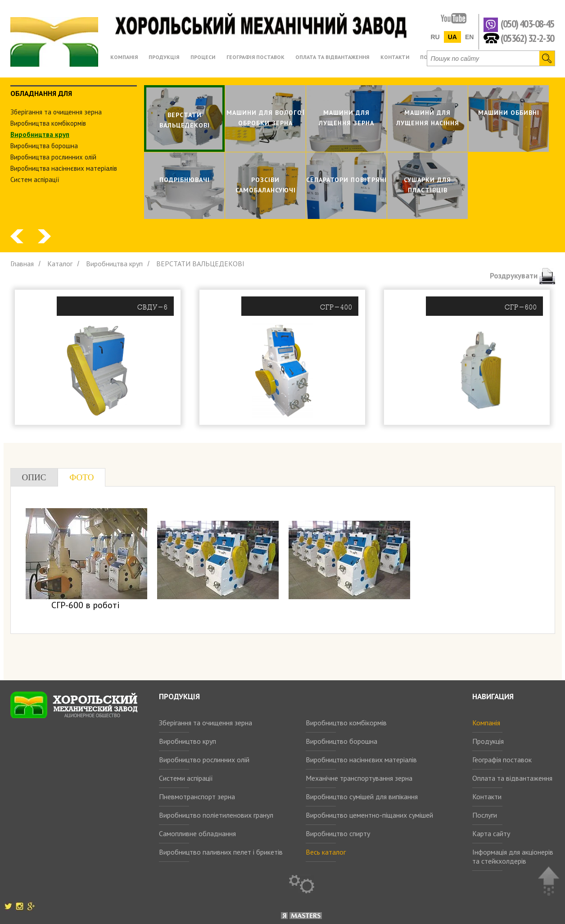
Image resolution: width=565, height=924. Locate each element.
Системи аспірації (186, 778)
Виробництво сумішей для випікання (362, 797)
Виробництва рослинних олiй (53, 157)
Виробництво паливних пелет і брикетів (221, 852)
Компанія (486, 723)
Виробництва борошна (44, 146)
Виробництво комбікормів (346, 723)
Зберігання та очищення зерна (206, 723)
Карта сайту (491, 833)
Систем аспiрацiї (35, 180)
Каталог (60, 264)
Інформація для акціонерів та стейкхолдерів (513, 856)
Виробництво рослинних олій (204, 760)
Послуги (485, 815)
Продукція (488, 741)
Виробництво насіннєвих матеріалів (361, 760)
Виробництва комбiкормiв (48, 123)
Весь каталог (326, 852)
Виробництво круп (188, 741)
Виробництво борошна (341, 741)
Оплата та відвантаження (512, 778)
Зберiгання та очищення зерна (56, 112)
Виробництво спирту (338, 833)
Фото (81, 477)
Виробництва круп (40, 134)
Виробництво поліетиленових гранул (216, 815)
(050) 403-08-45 (527, 24)
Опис (34, 477)
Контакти (487, 797)
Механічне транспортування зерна (359, 778)
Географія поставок (502, 760)
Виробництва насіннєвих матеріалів (64, 168)
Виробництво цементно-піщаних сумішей (369, 815)
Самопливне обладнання (197, 833)
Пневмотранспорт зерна (197, 797)
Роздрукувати (522, 276)
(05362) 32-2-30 (527, 38)
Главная (22, 264)
